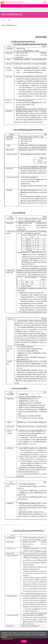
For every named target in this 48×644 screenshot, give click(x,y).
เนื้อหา (10, 20)
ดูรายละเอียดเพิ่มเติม (7, 639)
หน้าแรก (3, 20)
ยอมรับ (24, 641)
